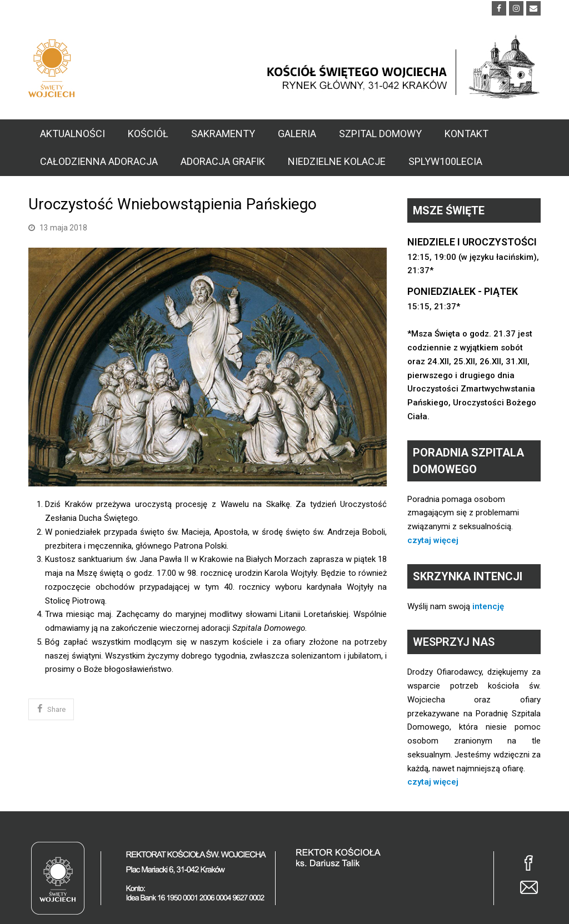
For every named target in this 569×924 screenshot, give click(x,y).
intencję (488, 606)
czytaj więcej (433, 540)
